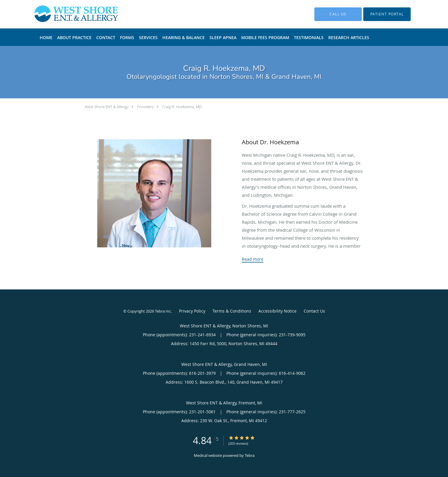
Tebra (250, 455)
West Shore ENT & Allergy (107, 107)
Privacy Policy (192, 311)
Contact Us (314, 311)
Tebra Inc (163, 311)
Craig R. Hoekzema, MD (182, 107)
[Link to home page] (67, 14)
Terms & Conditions (232, 311)
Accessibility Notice (277, 311)
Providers (145, 107)
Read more (253, 259)
